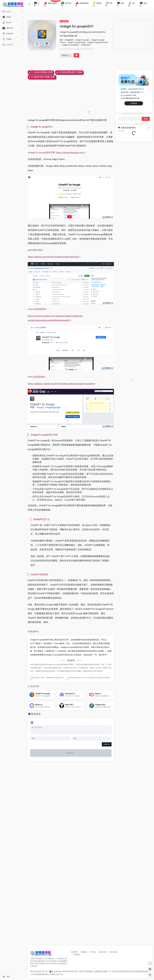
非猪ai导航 (103, 952)
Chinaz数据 (59, 643)
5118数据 (37, 643)
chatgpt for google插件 (70, 45)
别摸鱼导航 (113, 952)
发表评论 (107, 744)
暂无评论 (36, 714)
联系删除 (84, 952)
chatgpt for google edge (76, 42)
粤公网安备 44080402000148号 (65, 971)
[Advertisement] (133, 35)
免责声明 (74, 952)
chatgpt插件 (64, 21)
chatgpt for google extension (98, 42)
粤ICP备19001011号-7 (39, 971)
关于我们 (93, 952)
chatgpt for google (82, 40)
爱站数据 (48, 643)
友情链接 (77, 954)
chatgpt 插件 (86, 45)
